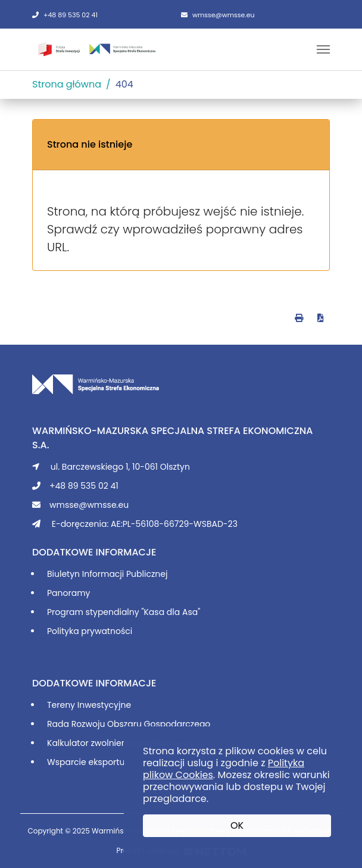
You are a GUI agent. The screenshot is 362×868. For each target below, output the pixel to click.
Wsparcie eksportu (86, 762)
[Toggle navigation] (323, 49)
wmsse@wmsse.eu (218, 15)
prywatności (107, 631)
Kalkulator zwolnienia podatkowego (121, 743)
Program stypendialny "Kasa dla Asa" (124, 612)
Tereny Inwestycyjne (89, 705)
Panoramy (68, 593)
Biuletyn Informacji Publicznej (107, 574)
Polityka (64, 631)
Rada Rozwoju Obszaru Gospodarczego (129, 724)
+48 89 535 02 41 (65, 15)
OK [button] (237, 825)
